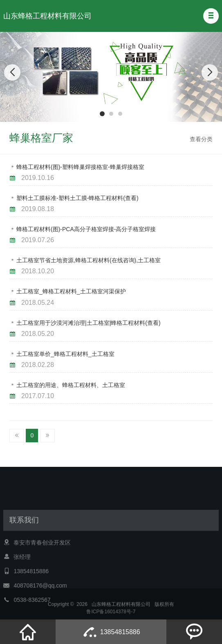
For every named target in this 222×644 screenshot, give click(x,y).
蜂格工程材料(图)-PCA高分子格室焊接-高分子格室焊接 (86, 229)
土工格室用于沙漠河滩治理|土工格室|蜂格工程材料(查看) (89, 323)
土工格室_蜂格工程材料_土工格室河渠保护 (71, 291)
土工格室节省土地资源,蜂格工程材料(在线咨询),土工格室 (89, 260)
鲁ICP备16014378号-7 (111, 614)
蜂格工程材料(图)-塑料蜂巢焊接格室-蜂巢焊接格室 (80, 167)
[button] (211, 16)
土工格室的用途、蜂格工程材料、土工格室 (71, 385)
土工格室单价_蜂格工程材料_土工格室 (65, 354)
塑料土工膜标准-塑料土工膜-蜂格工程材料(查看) (77, 198)
